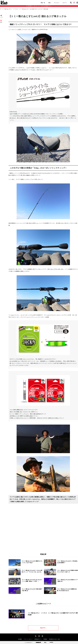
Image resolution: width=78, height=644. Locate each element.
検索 (49, 3)
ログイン (65, 3)
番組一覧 (43, 3)
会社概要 (20, 639)
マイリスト (57, 3)
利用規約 (45, 639)
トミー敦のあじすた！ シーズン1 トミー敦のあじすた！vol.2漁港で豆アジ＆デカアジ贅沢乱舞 (24, 9)
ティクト (12, 123)
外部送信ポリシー (38, 639)
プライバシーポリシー (28, 639)
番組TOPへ (43, 628)
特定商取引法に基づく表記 (54, 639)
